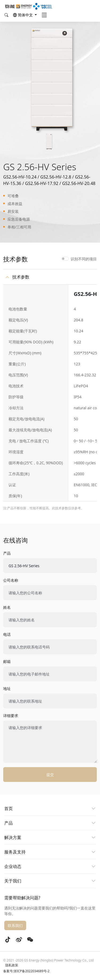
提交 (50, 775)
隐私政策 (12, 965)
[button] (25, 15)
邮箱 (7, 661)
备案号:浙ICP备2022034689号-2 (26, 971)
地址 (7, 688)
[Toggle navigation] (44, 15)
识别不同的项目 (84, 259)
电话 (7, 634)
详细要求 (11, 716)
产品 (7, 553)
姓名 (7, 607)
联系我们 (15, 925)
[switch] (65, 259)
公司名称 (11, 580)
